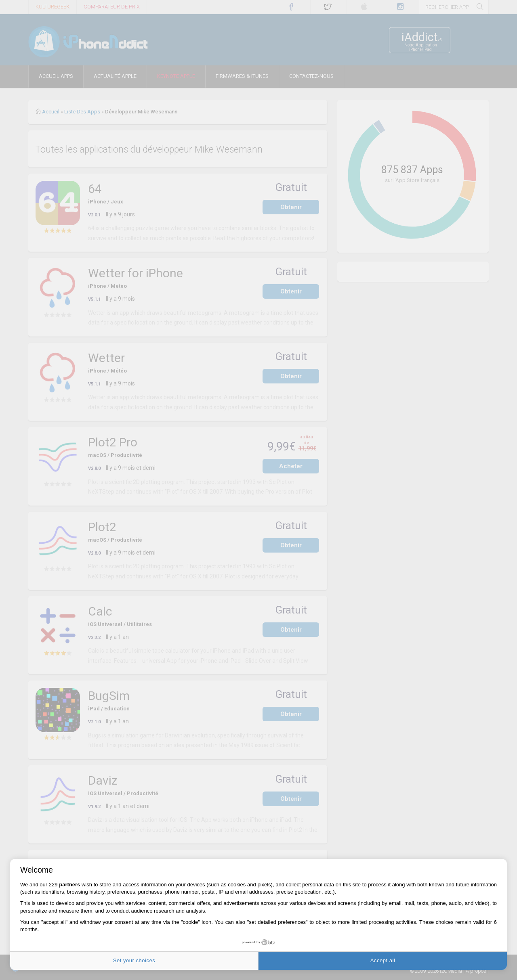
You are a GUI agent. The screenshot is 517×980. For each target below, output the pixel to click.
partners (69, 885)
